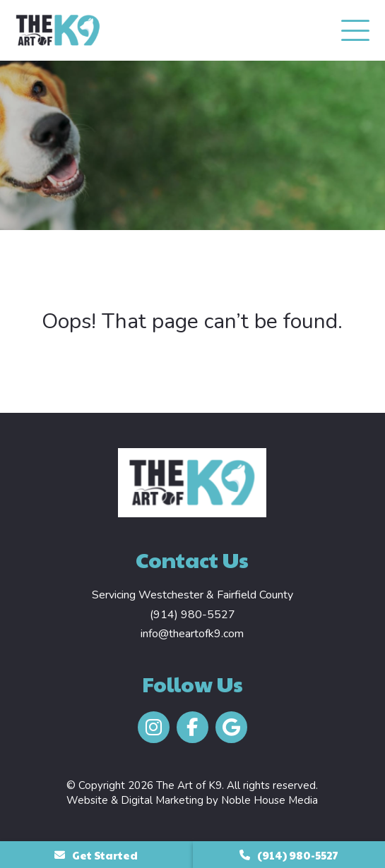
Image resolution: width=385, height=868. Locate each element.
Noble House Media (269, 800)
